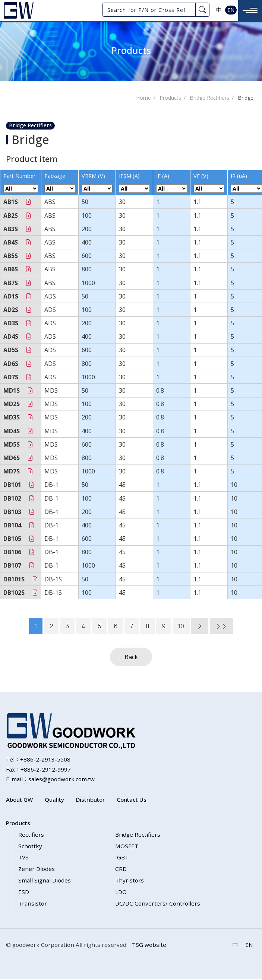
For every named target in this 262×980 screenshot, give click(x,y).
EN (231, 10)
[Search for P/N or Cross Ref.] (149, 10)
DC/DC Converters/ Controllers (158, 904)
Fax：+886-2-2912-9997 (38, 770)
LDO (121, 893)
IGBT (122, 858)
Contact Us (132, 801)
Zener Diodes (37, 870)
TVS (23, 858)
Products (170, 99)
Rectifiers (31, 835)
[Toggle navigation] (250, 10)
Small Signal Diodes (45, 881)
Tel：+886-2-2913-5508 (38, 760)
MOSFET (127, 847)
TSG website (149, 946)
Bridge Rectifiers (209, 99)
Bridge (246, 99)
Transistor (33, 904)
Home (143, 99)
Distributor (90, 801)
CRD (121, 870)
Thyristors (130, 881)
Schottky (30, 847)
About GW (19, 801)
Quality (54, 801)
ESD (24, 893)
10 (181, 627)
